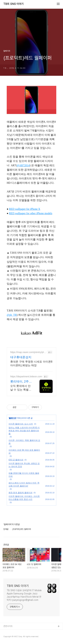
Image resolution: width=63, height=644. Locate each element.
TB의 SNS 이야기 (13, 4)
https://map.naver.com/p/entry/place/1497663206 (28, 352)
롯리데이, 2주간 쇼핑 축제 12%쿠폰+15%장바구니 (21, 382)
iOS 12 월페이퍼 (16, 460)
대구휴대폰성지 (21, 357)
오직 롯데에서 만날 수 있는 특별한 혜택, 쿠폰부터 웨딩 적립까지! (21, 388)
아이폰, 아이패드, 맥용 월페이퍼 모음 (24, 442)
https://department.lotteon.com (26, 376)
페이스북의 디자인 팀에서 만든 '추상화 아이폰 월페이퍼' (24, 484)
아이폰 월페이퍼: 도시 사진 (21, 424)
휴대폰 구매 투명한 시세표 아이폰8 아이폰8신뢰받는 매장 (31, 363)
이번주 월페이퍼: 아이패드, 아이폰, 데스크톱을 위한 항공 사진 (24, 498)
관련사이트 (8, 626)
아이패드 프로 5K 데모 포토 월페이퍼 (24, 452)
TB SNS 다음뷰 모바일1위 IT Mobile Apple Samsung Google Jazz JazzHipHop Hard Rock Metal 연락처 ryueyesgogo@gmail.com (24, 595)
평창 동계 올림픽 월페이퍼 (20, 493)
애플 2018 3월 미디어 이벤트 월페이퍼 (24, 475)
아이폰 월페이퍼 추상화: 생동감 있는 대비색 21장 (24, 465)
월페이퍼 (12, 418)
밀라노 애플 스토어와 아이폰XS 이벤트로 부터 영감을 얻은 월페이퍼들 (24, 431)
